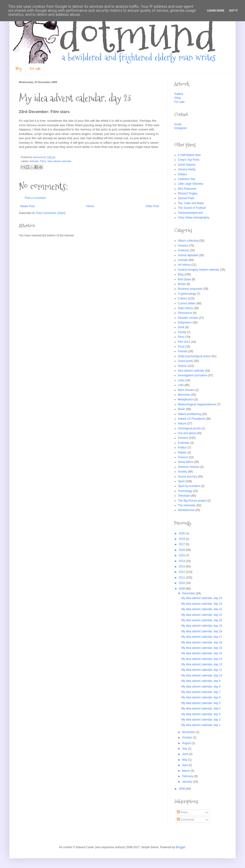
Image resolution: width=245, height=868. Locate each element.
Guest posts (185, 361)
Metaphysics (186, 399)
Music (182, 409)
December (189, 593)
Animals (34, 161)
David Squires (187, 165)
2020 (182, 533)
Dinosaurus (185, 313)
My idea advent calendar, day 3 (201, 714)
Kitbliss (182, 174)
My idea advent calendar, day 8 (201, 687)
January (188, 782)
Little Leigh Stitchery (191, 184)
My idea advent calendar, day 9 (201, 681)
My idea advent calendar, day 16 (202, 642)
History (182, 366)
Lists (181, 385)
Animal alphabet (188, 255)
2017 (182, 544)
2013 (182, 566)
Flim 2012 (184, 342)
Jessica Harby (187, 169)
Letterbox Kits (186, 179)
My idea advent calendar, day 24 (202, 598)
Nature (182, 424)
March (186, 771)
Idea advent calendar (59, 161)
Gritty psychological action (194, 356)
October (188, 738)
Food (181, 347)
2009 (182, 589)
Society (182, 472)
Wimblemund (186, 510)
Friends (183, 351)
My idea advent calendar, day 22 (202, 609)
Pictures (183, 438)
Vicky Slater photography (194, 218)
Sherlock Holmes (189, 467)
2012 (182, 572)
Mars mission (186, 390)
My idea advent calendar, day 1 (201, 725)
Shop (178, 98)
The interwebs (187, 505)
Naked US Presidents (191, 419)
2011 (182, 578)
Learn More (216, 11)
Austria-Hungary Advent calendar (199, 270)
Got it (233, 11)
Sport (181, 481)
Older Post (152, 206)
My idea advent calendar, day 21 (202, 615)
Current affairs (187, 303)
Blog (19, 69)
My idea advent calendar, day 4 (201, 709)
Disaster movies (188, 318)
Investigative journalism (193, 375)
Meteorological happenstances (197, 404)
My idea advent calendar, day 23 (202, 604)
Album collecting (188, 241)
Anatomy (183, 250)
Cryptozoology (187, 294)
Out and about (187, 433)
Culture (182, 298)
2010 (182, 583)
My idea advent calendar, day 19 (202, 626)
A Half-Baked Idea (189, 155)
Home (90, 206)
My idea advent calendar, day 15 (202, 648)
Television (184, 496)
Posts (182, 812)
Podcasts (184, 443)
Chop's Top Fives (189, 160)
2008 (182, 789)
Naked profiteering (189, 414)
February (188, 776)
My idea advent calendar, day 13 (202, 659)
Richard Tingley (188, 193)
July (185, 749)
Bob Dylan (184, 279)
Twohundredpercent (190, 213)
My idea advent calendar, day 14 (202, 653)
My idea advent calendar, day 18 (202, 631)
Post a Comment (35, 198)
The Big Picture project (192, 501)
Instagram (181, 128)
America (183, 246)
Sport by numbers (189, 486)
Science (183, 457)
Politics (182, 448)
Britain (182, 284)
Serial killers (186, 462)
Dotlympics (185, 323)
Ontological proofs (189, 428)
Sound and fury (187, 477)
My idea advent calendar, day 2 (201, 720)
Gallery (179, 94)
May (185, 760)
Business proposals (190, 289)
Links (181, 380)
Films (43, 161)
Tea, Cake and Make (191, 203)
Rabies (182, 453)
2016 (182, 550)
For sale (35, 69)
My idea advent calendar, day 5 (201, 703)
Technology (185, 491)
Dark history (185, 308)
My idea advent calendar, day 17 (202, 637)
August (187, 743)
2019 (182, 539)
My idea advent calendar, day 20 (202, 620)
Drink (181, 327)
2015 (182, 555)
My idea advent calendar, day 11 (202, 670)
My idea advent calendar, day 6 (201, 697)
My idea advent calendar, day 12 (202, 664)
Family (182, 332)
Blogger (181, 847)
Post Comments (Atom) (51, 213)
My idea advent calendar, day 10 (202, 675)
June (186, 754)
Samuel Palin (186, 198)
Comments (186, 820)
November (189, 732)
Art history (184, 265)
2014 (182, 561)
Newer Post (27, 206)
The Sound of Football (192, 208)
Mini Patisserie (187, 189)
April (185, 765)
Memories (184, 395)
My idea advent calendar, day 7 (201, 692)
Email (178, 124)
